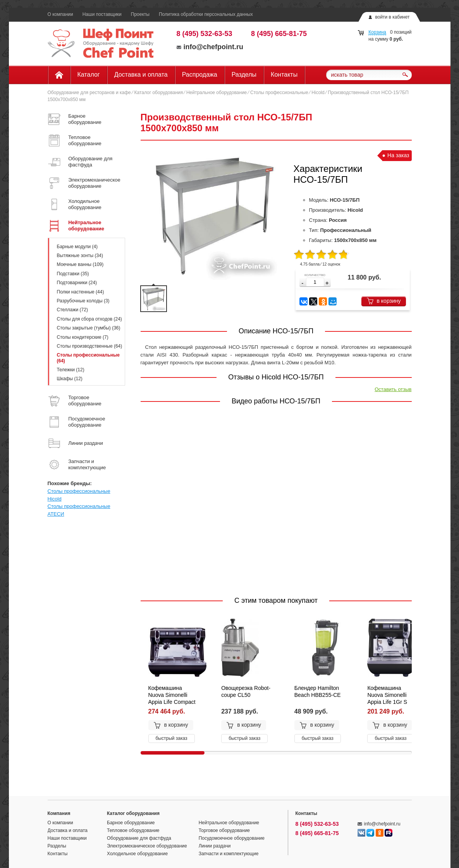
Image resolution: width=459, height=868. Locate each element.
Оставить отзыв (393, 389)
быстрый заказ (172, 738)
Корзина (377, 32)
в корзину (384, 301)
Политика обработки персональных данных (206, 14)
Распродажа (200, 75)
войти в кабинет (392, 17)
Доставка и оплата (141, 75)
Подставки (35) (73, 274)
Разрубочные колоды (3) (83, 301)
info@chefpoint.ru (210, 47)
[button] (327, 283)
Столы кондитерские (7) (83, 337)
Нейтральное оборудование (217, 93)
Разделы (244, 75)
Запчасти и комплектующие (229, 854)
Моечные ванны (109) (80, 264)
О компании (60, 14)
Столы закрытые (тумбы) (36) (89, 328)
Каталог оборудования (158, 93)
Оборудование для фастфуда (139, 838)
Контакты (284, 75)
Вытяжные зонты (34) (80, 256)
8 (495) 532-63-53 (205, 34)
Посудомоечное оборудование (232, 838)
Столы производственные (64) (90, 346)
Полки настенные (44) (81, 292)
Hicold (318, 93)
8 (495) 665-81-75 (279, 34)
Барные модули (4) (77, 247)
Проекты (140, 14)
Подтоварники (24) (77, 283)
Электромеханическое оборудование (147, 846)
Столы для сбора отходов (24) (89, 319)
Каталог (89, 75)
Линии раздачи (215, 846)
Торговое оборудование (224, 830)
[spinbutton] (315, 282)
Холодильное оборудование (137, 854)
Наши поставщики (102, 14)
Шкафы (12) (70, 379)
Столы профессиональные (279, 93)
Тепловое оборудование (133, 830)
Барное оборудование (131, 823)
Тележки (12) (71, 370)
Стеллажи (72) (72, 310)
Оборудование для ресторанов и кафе (89, 93)
